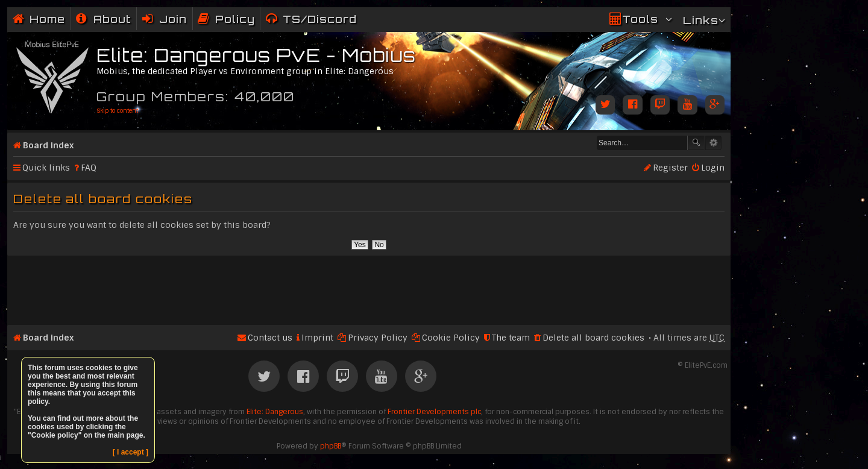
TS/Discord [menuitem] (320, 19)
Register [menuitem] (670, 168)
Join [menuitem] (173, 19)
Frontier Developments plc (434, 412)
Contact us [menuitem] (270, 338)
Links (701, 20)
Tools (640, 19)
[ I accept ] (131, 452)
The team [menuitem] (511, 338)
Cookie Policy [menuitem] (451, 338)
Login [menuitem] (713, 168)
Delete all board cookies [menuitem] (593, 338)
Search (696, 143)
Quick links (46, 168)
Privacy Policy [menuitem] (378, 338)
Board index (48, 145)
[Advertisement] (369, 285)
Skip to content (117, 111)
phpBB (331, 446)
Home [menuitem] (47, 19)
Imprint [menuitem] (317, 338)
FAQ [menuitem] (89, 168)
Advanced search (713, 143)
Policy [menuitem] (235, 19)
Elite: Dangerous (275, 412)
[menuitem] (104, 19)
